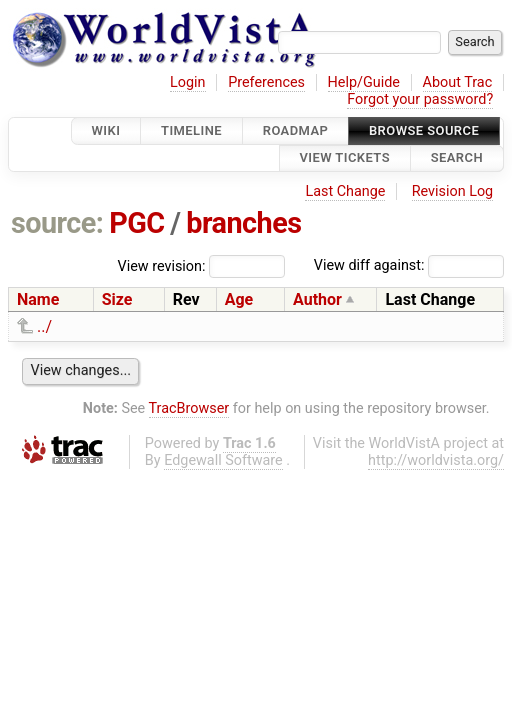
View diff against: (409, 265)
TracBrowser (189, 408)
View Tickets (345, 158)
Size (117, 299)
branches (243, 223)
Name (38, 299)
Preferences (266, 82)
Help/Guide (364, 82)
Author (317, 299)
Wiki (106, 130)
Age (239, 299)
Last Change (345, 191)
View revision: (162, 265)
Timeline (191, 130)
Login (188, 82)
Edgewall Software (223, 460)
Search (457, 158)
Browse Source (424, 130)
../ (44, 326)
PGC (136, 223)
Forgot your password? (420, 99)
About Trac (458, 82)
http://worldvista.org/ (436, 460)
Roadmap (296, 130)
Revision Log (453, 191)
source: (57, 223)
